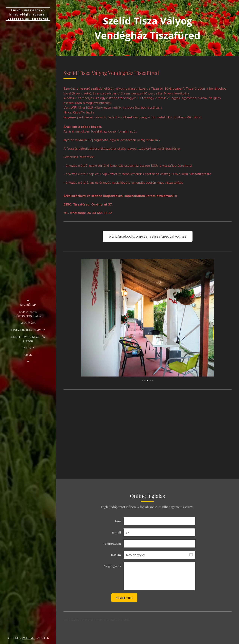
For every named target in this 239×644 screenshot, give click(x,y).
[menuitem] (28, 305)
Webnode (28, 638)
